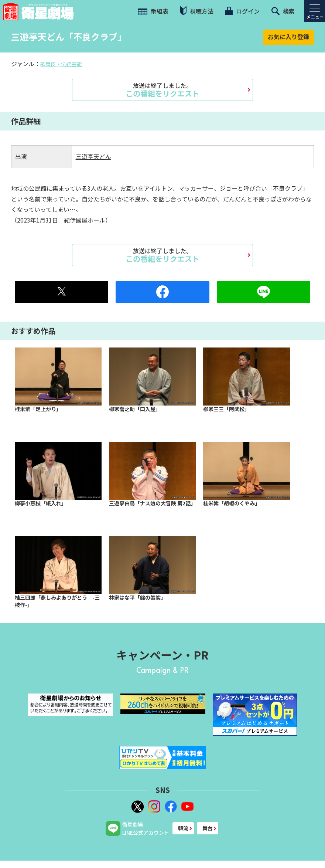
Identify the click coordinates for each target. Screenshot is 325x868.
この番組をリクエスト (162, 90)
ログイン (242, 11)
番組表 (153, 11)
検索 (283, 11)
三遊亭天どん (93, 156)
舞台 (208, 828)
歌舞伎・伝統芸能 (61, 64)
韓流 (183, 828)
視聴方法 (197, 11)
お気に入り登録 (288, 37)
